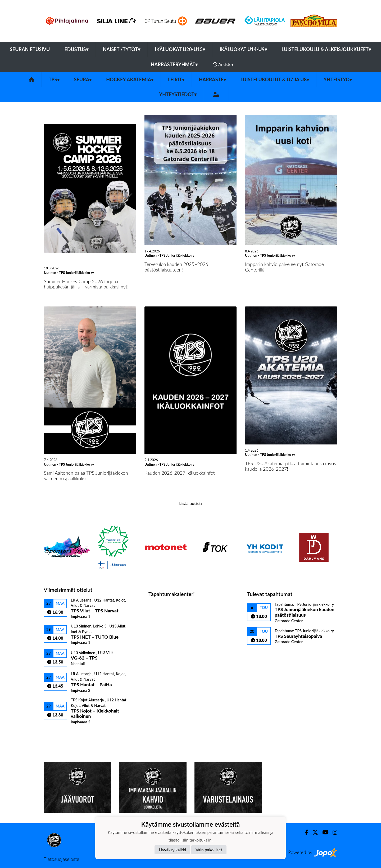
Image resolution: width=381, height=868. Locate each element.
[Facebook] (304, 832)
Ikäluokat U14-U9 (243, 49)
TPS (54, 79)
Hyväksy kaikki (172, 850)
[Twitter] (313, 832)
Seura (83, 79)
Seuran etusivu (30, 49)
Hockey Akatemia (130, 79)
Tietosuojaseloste (61, 859)
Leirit (176, 79)
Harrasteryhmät (174, 64)
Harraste (212, 79)
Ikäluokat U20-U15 (180, 49)
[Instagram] (333, 832)
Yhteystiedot (178, 94)
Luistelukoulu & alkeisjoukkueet (326, 49)
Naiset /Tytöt (122, 49)
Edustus (76, 49)
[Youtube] (323, 832)
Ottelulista (57, 734)
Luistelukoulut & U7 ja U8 (275, 79)
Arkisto (223, 64)
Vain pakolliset (209, 850)
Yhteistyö (338, 79)
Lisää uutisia (190, 503)
